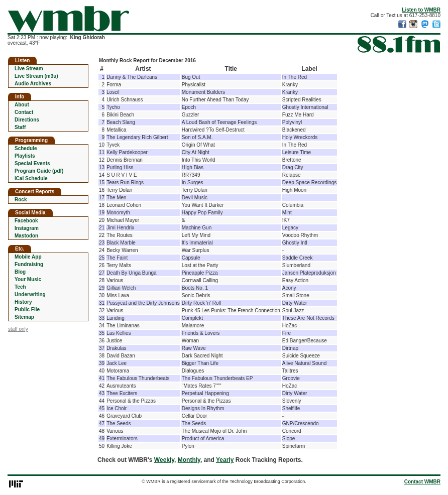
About (22, 105)
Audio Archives (33, 84)
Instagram (27, 228)
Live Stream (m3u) (36, 76)
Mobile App (28, 257)
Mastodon (26, 236)
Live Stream (29, 69)
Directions (27, 120)
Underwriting (30, 294)
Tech (20, 287)
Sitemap (24, 317)
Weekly (164, 460)
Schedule (26, 148)
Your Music (28, 279)
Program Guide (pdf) (39, 171)
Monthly (189, 460)
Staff (20, 127)
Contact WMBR (422, 482)
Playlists (25, 156)
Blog (20, 272)
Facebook (26, 221)
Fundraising (29, 264)
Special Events (32, 163)
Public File (27, 310)
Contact (24, 112)
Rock (21, 200)
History (23, 302)
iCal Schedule (31, 178)
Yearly (225, 460)
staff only (18, 329)
